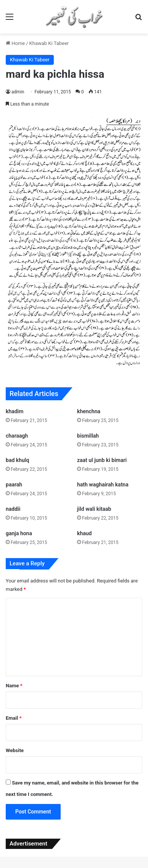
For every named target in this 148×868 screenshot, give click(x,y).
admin (18, 92)
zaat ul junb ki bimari (102, 460)
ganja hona (19, 533)
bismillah (88, 436)
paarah (14, 485)
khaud (84, 533)
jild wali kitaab (94, 509)
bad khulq (17, 460)
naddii (13, 509)
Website (15, 750)
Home (15, 43)
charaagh (17, 436)
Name (14, 686)
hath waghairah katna (103, 485)
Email (14, 718)
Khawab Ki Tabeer (49, 43)
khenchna (89, 411)
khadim (14, 411)
